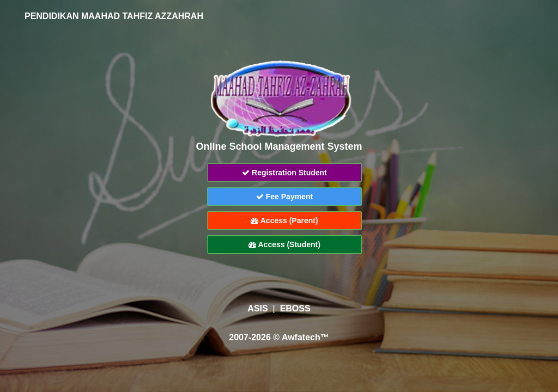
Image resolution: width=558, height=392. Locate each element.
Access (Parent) (284, 220)
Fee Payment (284, 197)
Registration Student (284, 173)
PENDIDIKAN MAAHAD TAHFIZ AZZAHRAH (112, 16)
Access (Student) (284, 244)
